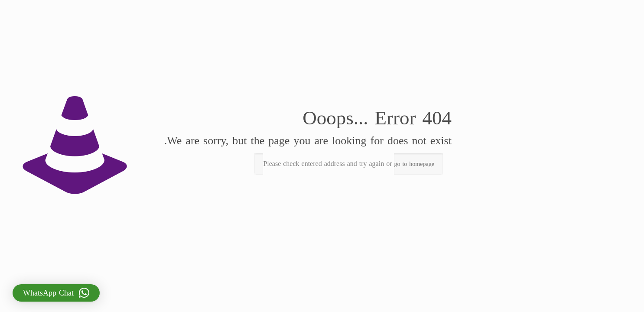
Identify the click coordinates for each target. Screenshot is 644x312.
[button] (52, 293)
